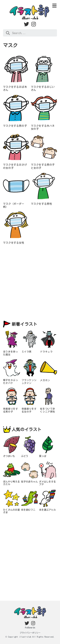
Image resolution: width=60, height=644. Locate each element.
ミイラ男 (27, 352)
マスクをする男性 (42, 204)
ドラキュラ (46, 352)
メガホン (45, 380)
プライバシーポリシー (30, 633)
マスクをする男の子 (15, 126)
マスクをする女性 (14, 243)
